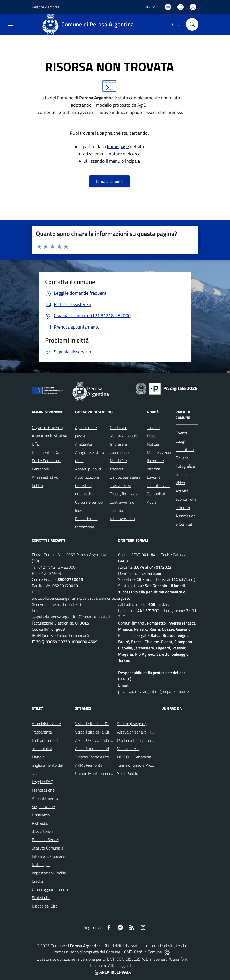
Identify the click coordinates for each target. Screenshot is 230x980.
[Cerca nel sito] (192, 24)
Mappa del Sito (45, 906)
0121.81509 (50, 573)
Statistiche (41, 898)
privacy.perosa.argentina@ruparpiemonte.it (155, 691)
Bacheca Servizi (45, 840)
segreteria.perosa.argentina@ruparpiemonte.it (71, 617)
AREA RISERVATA (112, 972)
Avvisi (152, 502)
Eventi (181, 433)
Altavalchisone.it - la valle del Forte (148, 732)
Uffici (36, 444)
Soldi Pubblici (128, 773)
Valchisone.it (128, 749)
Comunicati (157, 494)
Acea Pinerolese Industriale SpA (102, 749)
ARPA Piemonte (89, 765)
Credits (38, 881)
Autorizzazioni (87, 477)
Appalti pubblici (88, 469)
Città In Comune (148, 952)
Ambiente (83, 444)
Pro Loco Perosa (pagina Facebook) (147, 740)
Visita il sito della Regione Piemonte (106, 724)
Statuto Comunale (48, 848)
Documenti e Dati (47, 452)
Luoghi (181, 441)
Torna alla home (109, 181)
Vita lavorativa (122, 519)
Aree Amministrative (50, 436)
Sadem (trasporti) (132, 724)
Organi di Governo (47, 427)
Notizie (153, 444)
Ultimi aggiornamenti (50, 889)
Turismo (116, 510)
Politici (37, 485)
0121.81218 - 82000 (57, 567)
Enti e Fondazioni (47, 461)
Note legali (41, 865)
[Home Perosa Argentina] (90, 24)
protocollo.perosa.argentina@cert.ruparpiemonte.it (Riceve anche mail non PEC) (75, 601)
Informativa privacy (48, 856)
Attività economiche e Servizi (186, 499)
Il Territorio (185, 449)
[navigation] (10, 24)
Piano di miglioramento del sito (47, 765)
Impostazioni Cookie (49, 873)
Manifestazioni (159, 452)
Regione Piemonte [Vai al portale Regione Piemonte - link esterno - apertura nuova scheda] (46, 7)
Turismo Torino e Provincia (97, 757)
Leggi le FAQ (43, 782)
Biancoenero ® (158, 959)
